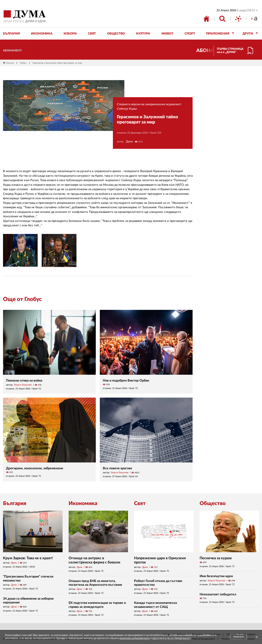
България (15, 503)
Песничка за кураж (216, 558)
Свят (140, 503)
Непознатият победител (218, 594)
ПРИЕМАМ (238, 637)
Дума (129, 142)
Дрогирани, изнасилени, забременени (35, 468)
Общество (213, 503)
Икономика (83, 503)
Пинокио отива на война (24, 381)
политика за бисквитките (135, 638)
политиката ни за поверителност (172, 638)
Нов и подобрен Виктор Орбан (126, 381)
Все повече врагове (118, 468)
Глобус (23, 63)
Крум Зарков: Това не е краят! (28, 558)
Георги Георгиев (23, 385)
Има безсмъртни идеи (216, 576)
